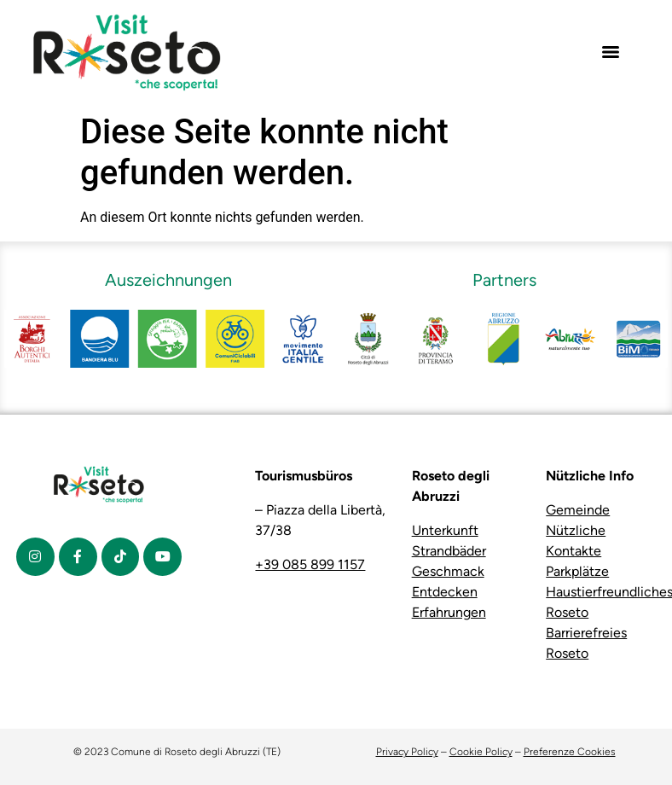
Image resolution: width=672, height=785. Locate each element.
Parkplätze (577, 571)
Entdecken (445, 592)
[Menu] (611, 52)
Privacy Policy (407, 752)
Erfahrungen (449, 612)
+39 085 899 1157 (310, 564)
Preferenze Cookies (570, 752)
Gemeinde (578, 510)
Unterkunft (445, 530)
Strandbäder (449, 551)
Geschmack (448, 571)
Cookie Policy (481, 752)
